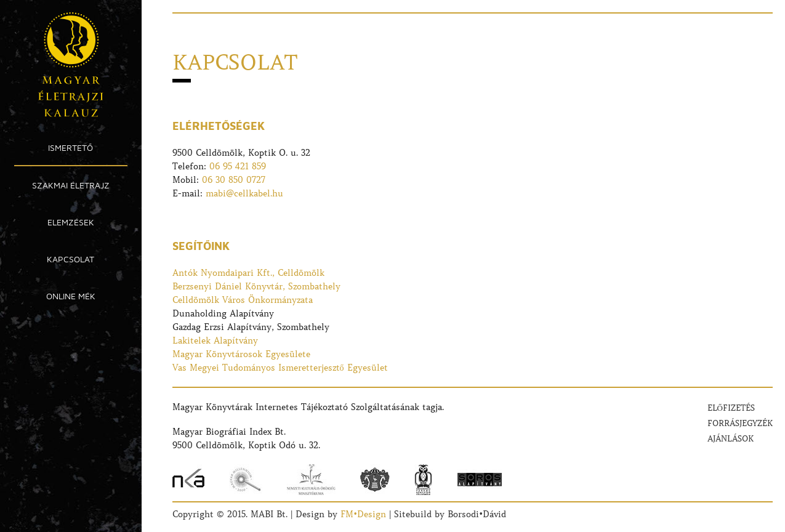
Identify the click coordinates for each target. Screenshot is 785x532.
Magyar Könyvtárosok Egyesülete (241, 354)
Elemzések (71, 222)
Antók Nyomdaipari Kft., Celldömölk (248, 273)
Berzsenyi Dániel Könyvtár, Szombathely (256, 286)
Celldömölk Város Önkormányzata (243, 300)
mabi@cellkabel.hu (244, 193)
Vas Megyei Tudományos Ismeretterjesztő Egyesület (280, 368)
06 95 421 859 (238, 166)
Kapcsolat (70, 259)
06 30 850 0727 (234, 180)
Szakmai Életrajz (71, 185)
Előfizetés (731, 408)
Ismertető (70, 147)
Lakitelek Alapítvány (215, 341)
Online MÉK (71, 296)
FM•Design (363, 514)
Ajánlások (731, 439)
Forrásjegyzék (740, 423)
